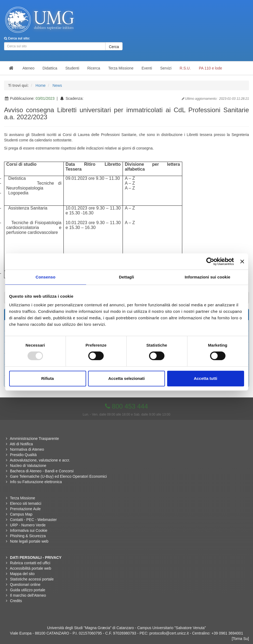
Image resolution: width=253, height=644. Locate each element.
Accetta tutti (206, 378)
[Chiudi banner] (242, 261)
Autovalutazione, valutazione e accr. (40, 460)
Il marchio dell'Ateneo (28, 595)
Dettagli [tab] (127, 277)
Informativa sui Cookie (29, 530)
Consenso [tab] (45, 277)
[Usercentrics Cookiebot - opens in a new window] (210, 261)
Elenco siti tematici (26, 503)
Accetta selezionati (127, 378)
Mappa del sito (22, 574)
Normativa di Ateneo (27, 449)
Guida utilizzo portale (28, 590)
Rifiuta (48, 378)
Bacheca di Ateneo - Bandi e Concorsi (42, 471)
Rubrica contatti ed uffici (30, 563)
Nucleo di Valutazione (28, 466)
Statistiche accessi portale (32, 579)
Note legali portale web (29, 541)
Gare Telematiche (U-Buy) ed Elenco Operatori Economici (58, 476)
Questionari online (25, 585)
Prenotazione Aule (25, 509)
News (57, 85)
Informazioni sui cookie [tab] (208, 277)
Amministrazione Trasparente (34, 439)
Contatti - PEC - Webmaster (33, 520)
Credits (16, 601)
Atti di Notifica (21, 444)
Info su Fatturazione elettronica (36, 482)
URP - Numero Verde (28, 525)
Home (41, 85)
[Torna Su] (240, 639)
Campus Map (21, 514)
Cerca (114, 47)
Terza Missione (23, 498)
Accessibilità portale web (30, 568)
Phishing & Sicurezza (28, 536)
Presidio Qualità (23, 455)
